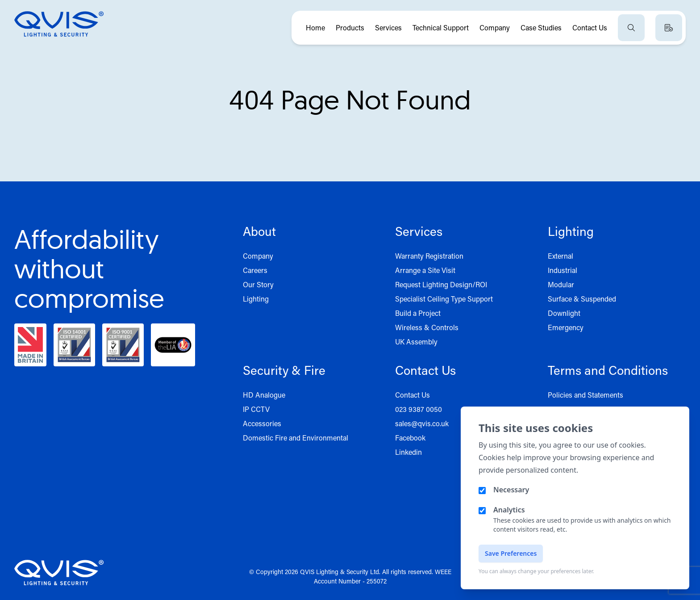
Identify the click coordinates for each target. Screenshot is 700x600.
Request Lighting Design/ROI (441, 284)
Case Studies (541, 27)
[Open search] (631, 28)
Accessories (262, 423)
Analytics (509, 510)
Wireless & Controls (427, 327)
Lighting (256, 299)
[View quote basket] (669, 28)
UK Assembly (416, 342)
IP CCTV (256, 409)
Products (350, 27)
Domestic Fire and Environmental (296, 438)
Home (315, 27)
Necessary (511, 490)
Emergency (566, 327)
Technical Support (441, 27)
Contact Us (590, 27)
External (560, 256)
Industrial (562, 270)
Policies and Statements (585, 395)
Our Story (258, 284)
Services (388, 27)
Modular (561, 284)
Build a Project (418, 313)
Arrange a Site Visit (425, 270)
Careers (255, 270)
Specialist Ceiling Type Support (444, 299)
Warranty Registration (429, 256)
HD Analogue (264, 395)
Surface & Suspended (582, 299)
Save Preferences (511, 553)
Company (495, 27)
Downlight (564, 313)
